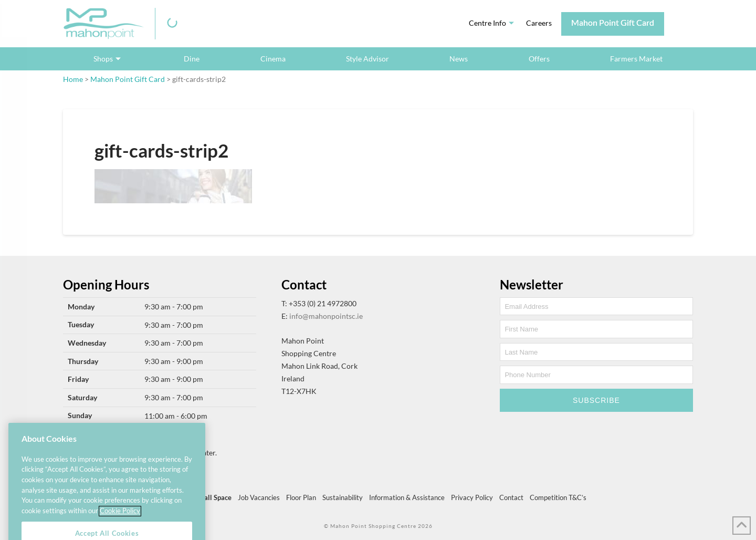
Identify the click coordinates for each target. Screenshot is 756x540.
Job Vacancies (259, 497)
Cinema (273, 59)
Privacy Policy (472, 497)
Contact (511, 497)
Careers (539, 23)
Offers (539, 59)
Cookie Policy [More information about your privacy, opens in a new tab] (120, 523)
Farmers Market (636, 59)
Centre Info (487, 23)
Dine (192, 59)
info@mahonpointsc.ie (326, 316)
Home (73, 79)
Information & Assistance (407, 497)
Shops (103, 59)
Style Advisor (367, 59)
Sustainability (343, 497)
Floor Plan (301, 497)
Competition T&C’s (558, 497)
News (459, 59)
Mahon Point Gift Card (613, 22)
